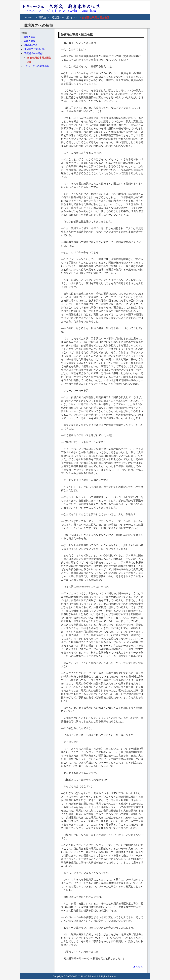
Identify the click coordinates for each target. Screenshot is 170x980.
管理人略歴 (30, 41)
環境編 (42, 17)
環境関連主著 (31, 45)
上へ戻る (138, 967)
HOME (29, 17)
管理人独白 (30, 37)
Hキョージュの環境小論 (36, 66)
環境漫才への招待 (62, 17)
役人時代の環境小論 (34, 49)
